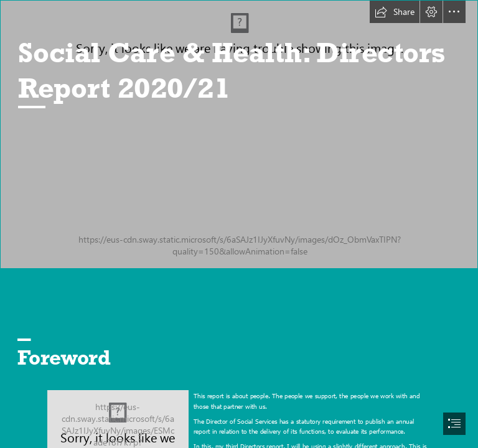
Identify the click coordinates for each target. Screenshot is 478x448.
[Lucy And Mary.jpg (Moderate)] (239, 134)
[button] (395, 12)
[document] (239, 224)
